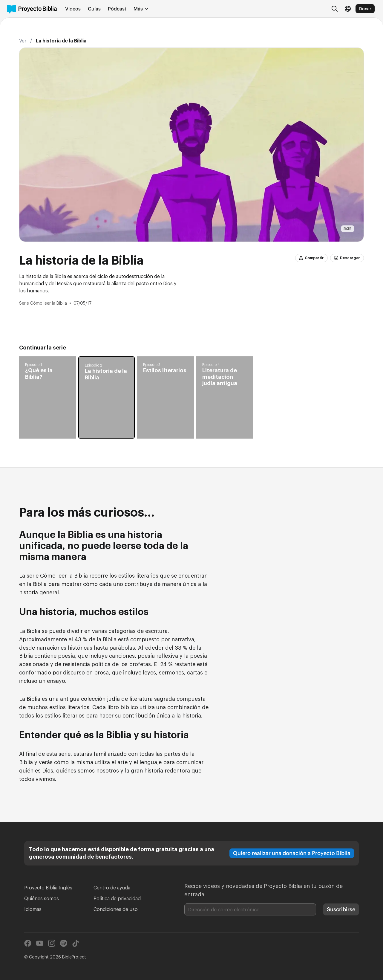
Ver (23, 41)
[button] (48, 397)
